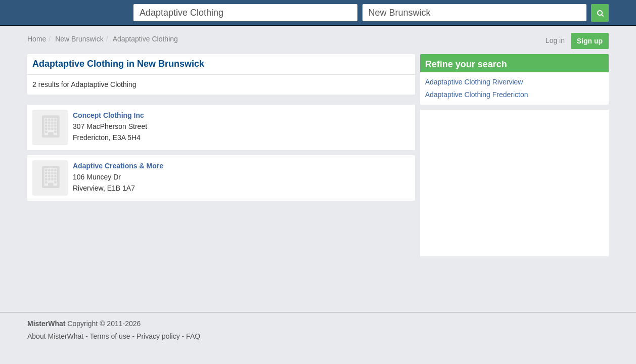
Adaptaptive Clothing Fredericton (477, 95)
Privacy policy (158, 336)
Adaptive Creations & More (118, 166)
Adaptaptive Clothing (145, 39)
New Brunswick (79, 39)
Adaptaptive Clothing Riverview (474, 82)
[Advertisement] (514, 186)
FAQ (193, 336)
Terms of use (110, 336)
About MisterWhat (55, 336)
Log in (555, 40)
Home (37, 39)
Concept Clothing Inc (108, 115)
